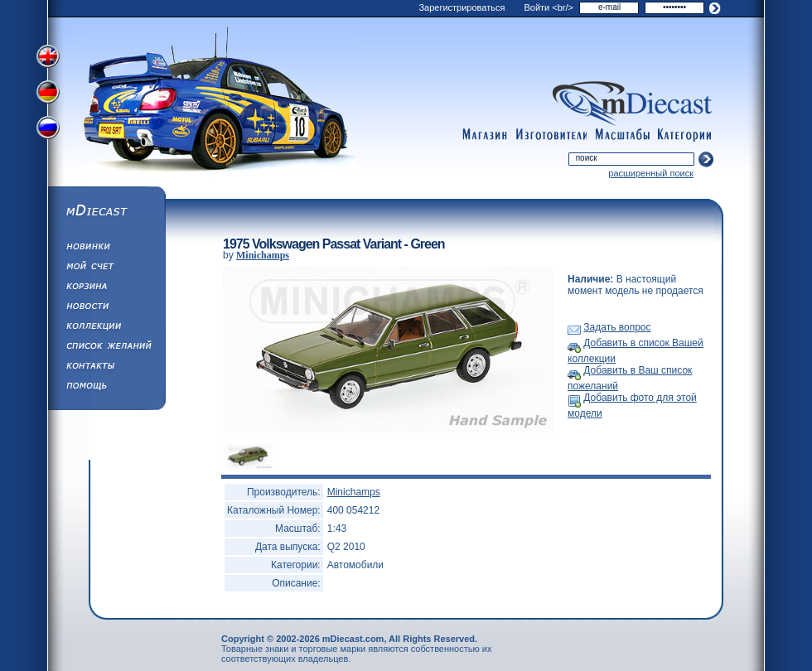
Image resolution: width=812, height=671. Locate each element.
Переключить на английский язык (50, 56)
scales (622, 135)
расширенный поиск (651, 173)
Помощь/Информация (106, 388)
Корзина (106, 288)
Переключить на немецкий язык (50, 94)
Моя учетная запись (106, 268)
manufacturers (551, 135)
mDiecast (106, 212)
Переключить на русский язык (50, 131)
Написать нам (106, 368)
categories (685, 135)
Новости (106, 308)
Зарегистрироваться (462, 7)
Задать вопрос (617, 327)
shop (485, 135)
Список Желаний (106, 348)
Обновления (106, 249)
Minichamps (263, 255)
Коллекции (106, 328)
